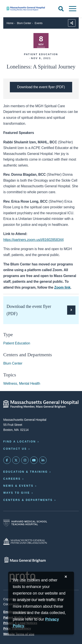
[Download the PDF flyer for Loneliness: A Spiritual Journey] (41, 87)
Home (10, 23)
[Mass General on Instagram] (25, 460)
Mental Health (30, 383)
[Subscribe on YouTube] (34, 460)
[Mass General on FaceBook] (7, 460)
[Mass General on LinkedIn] (43, 460)
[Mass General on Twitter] (16, 460)
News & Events (18, 486)
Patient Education (17, 343)
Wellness (10, 383)
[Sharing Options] (72, 23)
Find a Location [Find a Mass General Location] (20, 442)
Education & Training (26, 472)
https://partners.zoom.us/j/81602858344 (33, 240)
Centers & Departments (28, 500)
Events (39, 23)
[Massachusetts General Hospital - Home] (41, 404)
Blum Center (24, 23)
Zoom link (62, 287)
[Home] (27, 9)
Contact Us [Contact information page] (15, 449)
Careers (12, 479)
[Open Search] (61, 9)
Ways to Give (17, 493)
